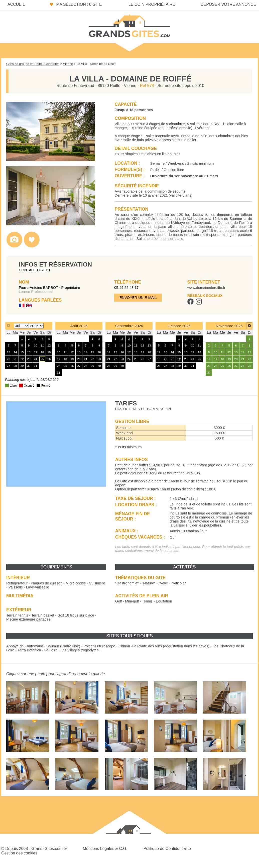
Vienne (68, 64)
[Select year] (36, 326)
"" (127, 583)
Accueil (16, 4)
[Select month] (21, 326)
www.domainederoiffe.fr (206, 288)
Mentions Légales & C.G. (105, 849)
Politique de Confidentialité (167, 849)
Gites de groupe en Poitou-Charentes (33, 64)
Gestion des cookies (19, 853)
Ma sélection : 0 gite (79, 4)
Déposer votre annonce (228, 4)
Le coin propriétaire (152, 4)
